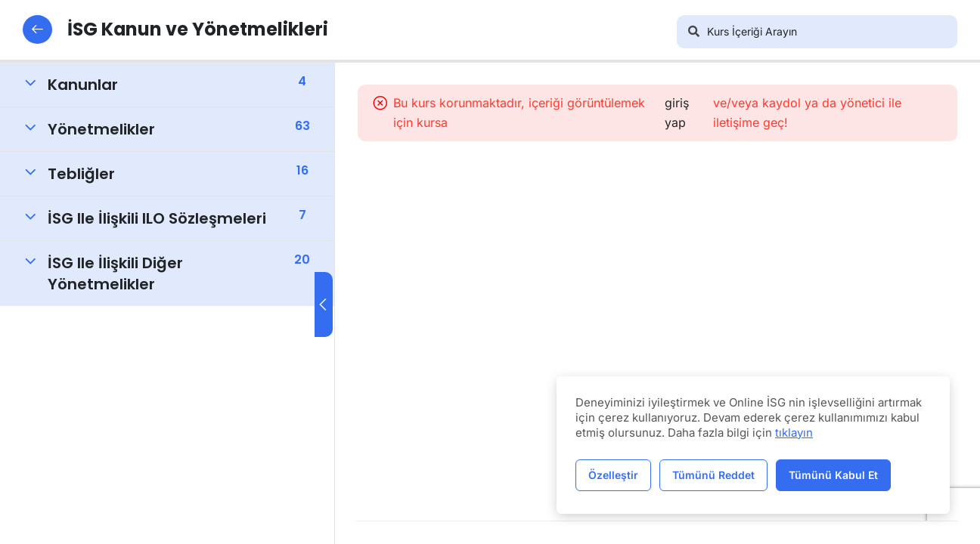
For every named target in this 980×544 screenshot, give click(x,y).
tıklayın (794, 433)
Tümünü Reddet (713, 475)
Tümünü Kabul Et (833, 475)
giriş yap (680, 113)
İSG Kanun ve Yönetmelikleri (176, 29)
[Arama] (693, 32)
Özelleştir (613, 475)
